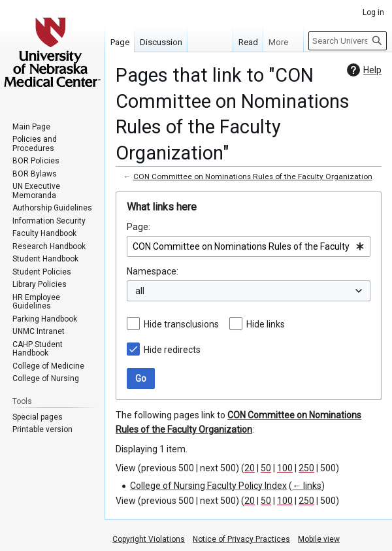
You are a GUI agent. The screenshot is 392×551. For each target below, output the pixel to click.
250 (306, 468)
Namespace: (153, 271)
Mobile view (319, 539)
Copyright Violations (149, 539)
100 (285, 468)
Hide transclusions (181, 324)
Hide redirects (172, 350)
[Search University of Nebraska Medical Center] (348, 41)
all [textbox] (140, 291)
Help (363, 70)
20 (250, 468)
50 (266, 468)
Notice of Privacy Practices (241, 539)
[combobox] (249, 246)
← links (307, 486)
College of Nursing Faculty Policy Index (208, 486)
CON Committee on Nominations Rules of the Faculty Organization (253, 176)
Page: (139, 227)
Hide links (266, 324)
